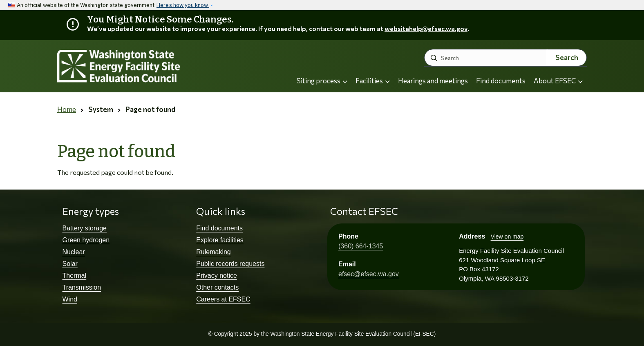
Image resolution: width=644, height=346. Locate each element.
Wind (70, 299)
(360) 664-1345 (361, 246)
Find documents (501, 81)
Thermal (75, 276)
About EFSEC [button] (558, 81)
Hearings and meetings (433, 81)
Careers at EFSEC (223, 299)
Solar (70, 264)
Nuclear (74, 252)
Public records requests (230, 264)
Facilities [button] (373, 81)
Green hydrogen (86, 240)
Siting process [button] (322, 81)
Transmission (82, 287)
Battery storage (85, 228)
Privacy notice (217, 276)
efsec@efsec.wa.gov (369, 274)
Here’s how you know (183, 5)
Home (67, 109)
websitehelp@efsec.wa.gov (426, 28)
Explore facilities (220, 240)
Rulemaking (213, 252)
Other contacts (217, 287)
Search (567, 57)
